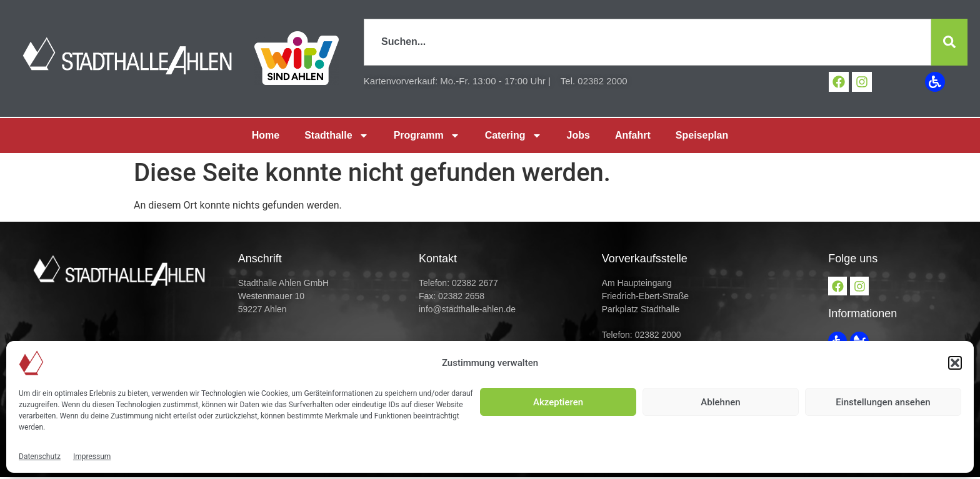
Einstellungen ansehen (883, 402)
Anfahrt (633, 135)
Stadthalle (336, 135)
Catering (513, 135)
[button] (955, 363)
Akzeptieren (558, 402)
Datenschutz (40, 457)
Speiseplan (702, 135)
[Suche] (946, 42)
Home (266, 135)
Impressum (92, 457)
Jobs (578, 135)
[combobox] (644, 42)
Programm (427, 135)
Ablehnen (720, 402)
